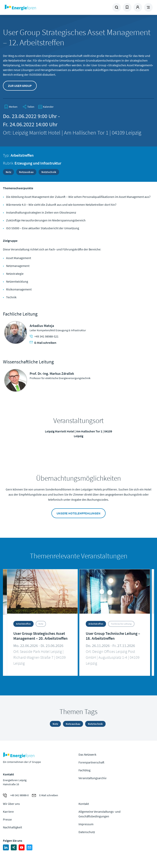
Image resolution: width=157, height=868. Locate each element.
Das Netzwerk (87, 754)
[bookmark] (11, 107)
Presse (7, 819)
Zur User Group (20, 86)
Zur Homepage (32, 7)
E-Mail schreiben (43, 343)
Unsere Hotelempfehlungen (78, 513)
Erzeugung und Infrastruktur (38, 163)
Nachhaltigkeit (12, 827)
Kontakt (84, 804)
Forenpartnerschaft (91, 762)
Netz (8, 172)
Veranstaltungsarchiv (92, 778)
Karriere (8, 812)
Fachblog (84, 770)
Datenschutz (87, 832)
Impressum (86, 824)
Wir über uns (11, 804)
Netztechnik (49, 172)
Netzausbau (26, 172)
